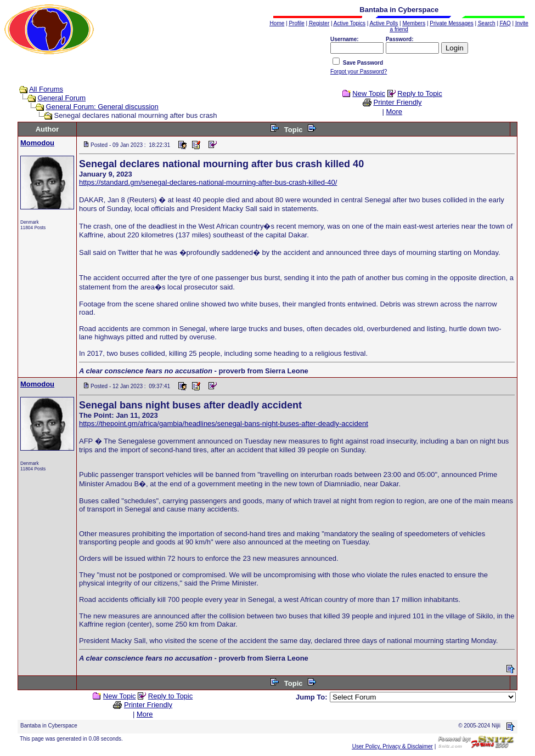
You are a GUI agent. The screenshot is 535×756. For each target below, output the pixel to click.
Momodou (37, 143)
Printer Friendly (397, 102)
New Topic (369, 93)
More (394, 112)
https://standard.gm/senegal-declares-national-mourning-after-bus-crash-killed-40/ (208, 182)
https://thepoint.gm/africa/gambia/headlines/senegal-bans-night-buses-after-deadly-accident (224, 424)
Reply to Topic (419, 93)
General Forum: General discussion (102, 107)
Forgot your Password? (359, 72)
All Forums (46, 89)
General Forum (62, 98)
